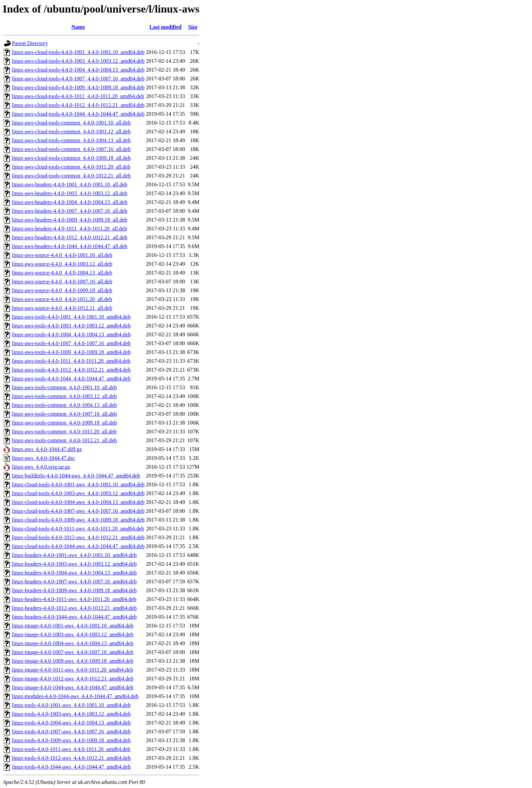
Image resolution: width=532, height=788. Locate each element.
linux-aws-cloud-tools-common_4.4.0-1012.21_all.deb (71, 176)
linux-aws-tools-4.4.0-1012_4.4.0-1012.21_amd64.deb (71, 370)
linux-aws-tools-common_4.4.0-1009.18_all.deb (64, 423)
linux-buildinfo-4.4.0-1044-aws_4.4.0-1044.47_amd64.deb (76, 476)
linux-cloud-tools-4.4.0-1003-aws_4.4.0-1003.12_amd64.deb (78, 493)
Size (193, 27)
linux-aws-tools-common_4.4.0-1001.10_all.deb (64, 387)
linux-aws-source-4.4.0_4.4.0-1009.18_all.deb (62, 290)
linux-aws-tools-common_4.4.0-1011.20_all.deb (64, 431)
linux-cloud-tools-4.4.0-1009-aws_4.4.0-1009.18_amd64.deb (78, 520)
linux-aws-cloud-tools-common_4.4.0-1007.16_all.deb (71, 149)
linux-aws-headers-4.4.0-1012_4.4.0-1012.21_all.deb (70, 237)
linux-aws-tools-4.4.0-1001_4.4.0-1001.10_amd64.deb (71, 317)
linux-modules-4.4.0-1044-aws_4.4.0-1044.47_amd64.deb (75, 696)
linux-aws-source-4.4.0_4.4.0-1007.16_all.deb (62, 282)
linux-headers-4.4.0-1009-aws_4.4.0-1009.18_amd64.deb (74, 590)
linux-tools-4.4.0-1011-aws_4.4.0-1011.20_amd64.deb (71, 749)
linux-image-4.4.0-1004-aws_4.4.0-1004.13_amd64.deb (73, 643)
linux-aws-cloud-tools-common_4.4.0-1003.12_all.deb (71, 132)
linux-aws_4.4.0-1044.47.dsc (43, 458)
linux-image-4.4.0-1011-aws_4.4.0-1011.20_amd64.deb (72, 670)
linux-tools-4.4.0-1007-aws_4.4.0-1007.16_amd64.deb (71, 731)
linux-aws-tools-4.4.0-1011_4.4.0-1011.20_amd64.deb (71, 361)
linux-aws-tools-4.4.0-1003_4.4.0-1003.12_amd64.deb (71, 326)
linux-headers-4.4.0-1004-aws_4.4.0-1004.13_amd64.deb (74, 573)
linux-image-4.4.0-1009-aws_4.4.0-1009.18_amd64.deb (73, 661)
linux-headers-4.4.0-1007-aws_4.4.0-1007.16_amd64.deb (74, 581)
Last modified (165, 27)
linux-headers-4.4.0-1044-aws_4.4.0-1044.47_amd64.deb (74, 617)
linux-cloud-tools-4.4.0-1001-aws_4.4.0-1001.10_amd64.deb (78, 484)
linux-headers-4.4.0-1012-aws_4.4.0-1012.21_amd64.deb (74, 608)
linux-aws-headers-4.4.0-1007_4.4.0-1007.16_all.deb (70, 211)
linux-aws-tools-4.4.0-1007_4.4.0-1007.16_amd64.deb (71, 343)
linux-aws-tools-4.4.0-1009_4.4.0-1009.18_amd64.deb (71, 352)
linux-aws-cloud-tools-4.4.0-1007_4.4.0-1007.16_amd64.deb (78, 79)
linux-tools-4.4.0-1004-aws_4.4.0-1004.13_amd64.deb (71, 723)
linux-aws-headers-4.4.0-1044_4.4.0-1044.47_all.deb (70, 246)
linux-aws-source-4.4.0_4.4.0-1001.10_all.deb (62, 255)
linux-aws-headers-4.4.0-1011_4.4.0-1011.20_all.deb (69, 229)
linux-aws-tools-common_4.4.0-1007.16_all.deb (64, 414)
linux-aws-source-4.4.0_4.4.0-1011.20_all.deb (62, 299)
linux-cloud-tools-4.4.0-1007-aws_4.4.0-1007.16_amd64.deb (78, 511)
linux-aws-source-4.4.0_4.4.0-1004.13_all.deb (62, 273)
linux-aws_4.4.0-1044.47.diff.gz (47, 449)
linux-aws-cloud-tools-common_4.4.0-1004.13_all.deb (71, 140)
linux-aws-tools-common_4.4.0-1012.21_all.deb (64, 440)
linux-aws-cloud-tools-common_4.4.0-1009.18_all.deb (71, 158)
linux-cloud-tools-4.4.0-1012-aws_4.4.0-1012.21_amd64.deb (78, 537)
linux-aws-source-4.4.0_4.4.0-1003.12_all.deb (62, 264)
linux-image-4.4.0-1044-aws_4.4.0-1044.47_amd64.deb (73, 687)
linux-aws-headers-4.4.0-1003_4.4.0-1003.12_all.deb (70, 193)
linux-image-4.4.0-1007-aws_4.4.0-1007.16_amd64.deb (73, 652)
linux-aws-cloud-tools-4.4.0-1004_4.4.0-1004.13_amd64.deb (78, 70)
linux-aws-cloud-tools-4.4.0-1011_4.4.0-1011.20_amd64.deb (78, 96)
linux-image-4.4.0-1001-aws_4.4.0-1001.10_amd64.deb (73, 626)
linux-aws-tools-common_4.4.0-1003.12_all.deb (64, 396)
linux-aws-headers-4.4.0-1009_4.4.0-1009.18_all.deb (70, 220)
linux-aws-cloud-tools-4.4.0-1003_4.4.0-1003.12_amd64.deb (78, 61)
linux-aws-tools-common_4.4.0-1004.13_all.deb (64, 405)
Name (78, 27)
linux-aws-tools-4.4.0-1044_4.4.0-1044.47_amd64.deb (71, 379)
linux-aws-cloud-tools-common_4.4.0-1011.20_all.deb (71, 167)
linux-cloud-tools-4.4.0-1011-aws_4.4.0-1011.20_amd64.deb (78, 529)
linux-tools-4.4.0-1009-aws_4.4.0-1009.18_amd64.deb (71, 740)
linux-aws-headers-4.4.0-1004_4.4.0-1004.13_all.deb (70, 202)
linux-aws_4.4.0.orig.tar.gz (41, 467)
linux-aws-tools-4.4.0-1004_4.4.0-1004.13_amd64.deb (71, 334)
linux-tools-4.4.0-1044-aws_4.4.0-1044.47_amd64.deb (71, 767)
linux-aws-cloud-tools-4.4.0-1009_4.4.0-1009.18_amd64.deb (78, 87)
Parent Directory (30, 43)
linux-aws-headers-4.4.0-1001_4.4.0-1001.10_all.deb (70, 184)
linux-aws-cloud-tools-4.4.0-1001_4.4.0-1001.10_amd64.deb (78, 52)
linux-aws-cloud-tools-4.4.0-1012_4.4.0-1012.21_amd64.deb (78, 105)
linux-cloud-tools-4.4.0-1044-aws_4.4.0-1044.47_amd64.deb (78, 546)
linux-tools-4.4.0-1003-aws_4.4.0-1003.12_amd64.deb (71, 714)
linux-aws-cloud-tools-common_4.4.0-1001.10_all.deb (71, 123)
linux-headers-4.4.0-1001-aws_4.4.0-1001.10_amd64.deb (74, 555)
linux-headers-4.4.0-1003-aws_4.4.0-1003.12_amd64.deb (74, 564)
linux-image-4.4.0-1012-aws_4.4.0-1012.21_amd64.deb (73, 679)
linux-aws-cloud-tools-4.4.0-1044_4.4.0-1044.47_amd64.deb (78, 114)
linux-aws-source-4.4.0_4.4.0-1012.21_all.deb (62, 308)
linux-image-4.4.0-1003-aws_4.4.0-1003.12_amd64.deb (73, 634)
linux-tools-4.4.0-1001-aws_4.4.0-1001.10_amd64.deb (71, 705)
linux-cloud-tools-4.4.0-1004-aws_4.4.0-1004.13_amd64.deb (78, 502)
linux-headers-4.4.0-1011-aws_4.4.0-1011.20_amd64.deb (74, 599)
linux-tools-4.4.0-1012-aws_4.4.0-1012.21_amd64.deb (71, 758)
